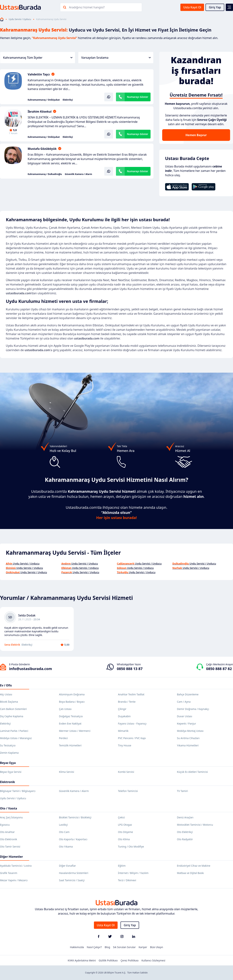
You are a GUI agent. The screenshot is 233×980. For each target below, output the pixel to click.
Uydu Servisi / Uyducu (20, 19)
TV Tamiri (182, 791)
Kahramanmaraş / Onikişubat (44, 100)
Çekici (121, 817)
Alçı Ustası (6, 694)
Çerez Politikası (130, 960)
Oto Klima (124, 839)
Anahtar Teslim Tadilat (131, 694)
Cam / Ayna (184, 702)
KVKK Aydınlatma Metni (82, 960)
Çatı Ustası (65, 709)
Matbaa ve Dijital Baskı (190, 873)
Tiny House (125, 745)
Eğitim (122, 866)
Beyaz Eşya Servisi (11, 772)
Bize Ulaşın (157, 947)
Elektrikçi (68, 100)
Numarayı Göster (138, 97)
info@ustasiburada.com (31, 669)
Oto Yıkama (66, 847)
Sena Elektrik (12, 645)
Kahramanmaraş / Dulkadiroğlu (45, 174)
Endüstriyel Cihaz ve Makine (194, 866)
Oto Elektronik (9, 839)
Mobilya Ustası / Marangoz (16, 738)
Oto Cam (64, 832)
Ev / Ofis (6, 685)
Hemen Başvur (196, 135)
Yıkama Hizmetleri (188, 745)
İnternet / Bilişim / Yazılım (133, 873)
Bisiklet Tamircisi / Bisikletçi (75, 817)
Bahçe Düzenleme (188, 694)
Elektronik (7, 782)
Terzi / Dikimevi (127, 880)
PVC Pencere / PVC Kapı (132, 738)
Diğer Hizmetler (11, 857)
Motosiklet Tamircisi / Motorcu (195, 825)
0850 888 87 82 (219, 669)
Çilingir (122, 709)
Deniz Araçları (185, 817)
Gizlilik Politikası (108, 960)
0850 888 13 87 (130, 669)
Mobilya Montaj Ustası (190, 731)
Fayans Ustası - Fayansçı (132, 724)
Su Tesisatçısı (8, 745)
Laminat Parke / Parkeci (14, 731)
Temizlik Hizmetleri (70, 745)
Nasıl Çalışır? (94, 947)
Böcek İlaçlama (9, 702)
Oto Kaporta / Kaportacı (73, 839)
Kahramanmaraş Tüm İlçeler (38, 58)
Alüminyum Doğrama (72, 694)
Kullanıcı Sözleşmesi (153, 960)
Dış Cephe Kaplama (12, 716)
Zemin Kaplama (9, 753)
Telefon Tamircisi (128, 791)
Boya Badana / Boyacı (72, 702)
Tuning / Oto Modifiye (131, 847)
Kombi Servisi (126, 772)
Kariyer (143, 947)
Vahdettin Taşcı (39, 74)
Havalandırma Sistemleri (74, 873)
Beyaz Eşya (8, 763)
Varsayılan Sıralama (116, 58)
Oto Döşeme (125, 832)
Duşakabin (124, 716)
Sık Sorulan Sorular (124, 947)
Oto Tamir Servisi (10, 847)
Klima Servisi (67, 772)
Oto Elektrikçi (185, 832)
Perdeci (63, 738)
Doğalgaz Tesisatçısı (71, 716)
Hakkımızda (77, 947)
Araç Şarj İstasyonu (11, 817)
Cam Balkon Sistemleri (13, 709)
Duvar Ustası (184, 716)
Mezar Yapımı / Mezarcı (14, 880)
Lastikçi (63, 825)
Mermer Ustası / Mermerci (75, 731)
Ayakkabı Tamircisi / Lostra (16, 866)
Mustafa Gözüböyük (42, 149)
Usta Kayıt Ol (192, 7)
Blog (107, 947)
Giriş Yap (215, 7)
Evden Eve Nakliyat (70, 724)
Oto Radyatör (185, 839)
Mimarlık (123, 731)
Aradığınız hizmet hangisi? (87, 7)
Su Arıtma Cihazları (188, 738)
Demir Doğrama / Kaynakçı (193, 709)
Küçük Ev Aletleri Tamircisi (192, 772)
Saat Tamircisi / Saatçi (72, 880)
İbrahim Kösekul (40, 112)
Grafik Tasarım (9, 873)
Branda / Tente (127, 702)
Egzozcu (5, 825)
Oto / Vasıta (9, 808)
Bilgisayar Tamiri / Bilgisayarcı (18, 791)
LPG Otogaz (125, 825)
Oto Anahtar (7, 832)
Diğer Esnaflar (67, 866)
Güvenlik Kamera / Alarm (78, 174)
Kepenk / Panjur (186, 724)
